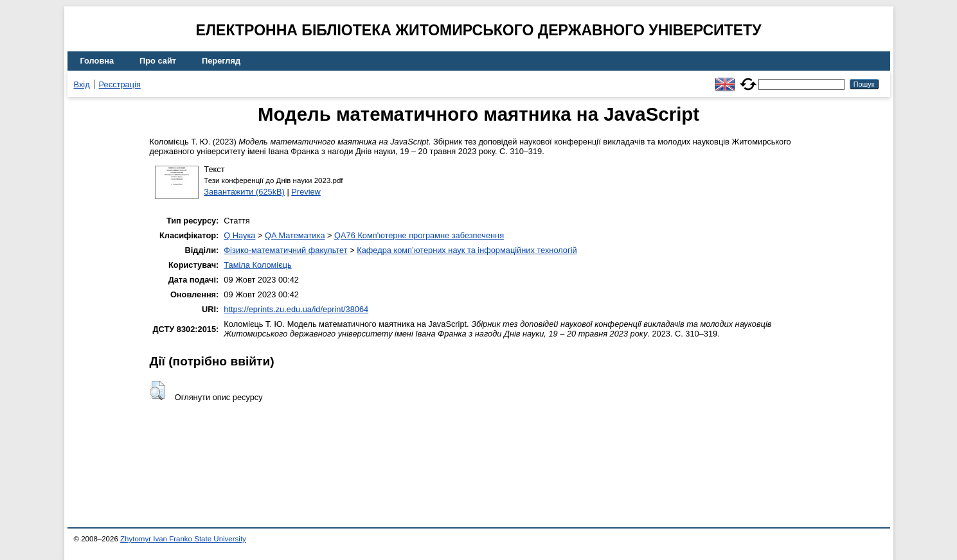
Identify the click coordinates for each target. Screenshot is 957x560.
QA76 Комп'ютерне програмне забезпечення (419, 235)
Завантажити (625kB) (244, 192)
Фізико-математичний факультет (285, 250)
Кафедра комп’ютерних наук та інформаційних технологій (467, 250)
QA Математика (295, 235)
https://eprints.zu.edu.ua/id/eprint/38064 (296, 309)
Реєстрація (120, 84)
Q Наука (239, 235)
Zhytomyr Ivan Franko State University (183, 539)
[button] (157, 390)
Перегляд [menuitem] (221, 61)
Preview (306, 192)
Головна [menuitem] (97, 61)
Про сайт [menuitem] (158, 61)
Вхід (82, 84)
